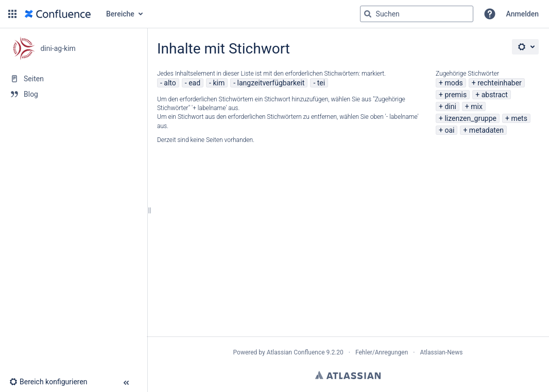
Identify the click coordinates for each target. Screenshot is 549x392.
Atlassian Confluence (296, 352)
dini (450, 106)
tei (321, 83)
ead (194, 83)
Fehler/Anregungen (382, 352)
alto (170, 83)
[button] (12, 14)
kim (219, 83)
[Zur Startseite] (58, 14)
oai (449, 130)
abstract (495, 95)
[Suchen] (368, 14)
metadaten (486, 130)
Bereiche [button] (120, 14)
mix (477, 106)
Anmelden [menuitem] (522, 14)
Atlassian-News (441, 352)
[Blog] (73, 94)
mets (519, 118)
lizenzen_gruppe (470, 118)
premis (456, 95)
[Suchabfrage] (417, 14)
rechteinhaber (500, 83)
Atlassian (348, 375)
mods (453, 83)
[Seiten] (73, 79)
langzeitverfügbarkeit (271, 83)
